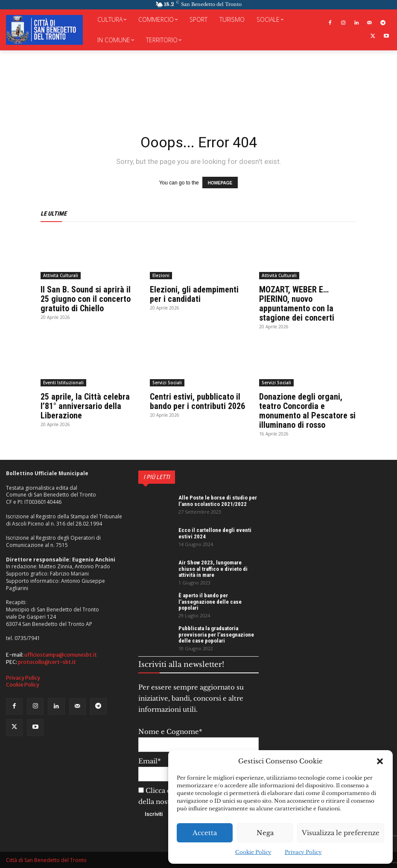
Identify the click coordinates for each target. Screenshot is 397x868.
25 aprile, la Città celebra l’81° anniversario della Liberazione (85, 406)
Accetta (205, 833)
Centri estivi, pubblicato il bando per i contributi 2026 (197, 401)
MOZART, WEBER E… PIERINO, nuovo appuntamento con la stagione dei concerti (297, 304)
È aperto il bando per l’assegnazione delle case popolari (210, 602)
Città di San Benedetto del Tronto (46, 860)
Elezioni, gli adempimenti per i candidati (194, 294)
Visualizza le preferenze (341, 833)
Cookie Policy (253, 852)
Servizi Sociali (167, 383)
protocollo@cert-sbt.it (47, 662)
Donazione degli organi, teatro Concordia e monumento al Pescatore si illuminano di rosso (307, 411)
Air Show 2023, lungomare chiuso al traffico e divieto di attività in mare (213, 569)
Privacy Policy (303, 852)
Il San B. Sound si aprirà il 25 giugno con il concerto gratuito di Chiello (86, 299)
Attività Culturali (61, 275)
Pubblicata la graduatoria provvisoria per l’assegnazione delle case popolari (216, 634)
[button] (380, 761)
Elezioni (161, 275)
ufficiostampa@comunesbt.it (61, 655)
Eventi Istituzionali (63, 383)
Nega (265, 833)
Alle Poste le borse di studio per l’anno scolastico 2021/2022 (218, 501)
